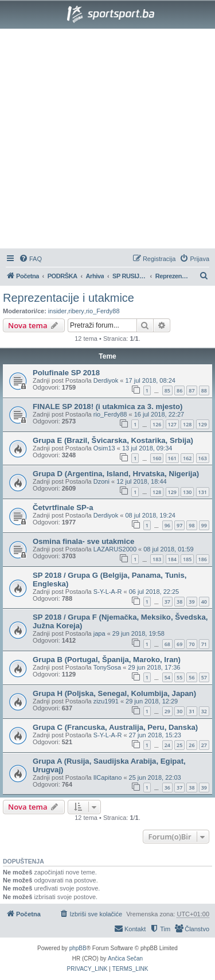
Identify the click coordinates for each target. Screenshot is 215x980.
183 (157, 559)
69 (179, 644)
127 (172, 424)
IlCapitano (108, 777)
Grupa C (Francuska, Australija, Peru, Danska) (115, 727)
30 (179, 711)
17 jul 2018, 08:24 (150, 380)
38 (179, 602)
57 (204, 677)
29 (167, 711)
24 (167, 745)
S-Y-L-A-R (108, 592)
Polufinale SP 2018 (66, 373)
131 (203, 492)
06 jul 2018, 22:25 (154, 592)
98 (191, 525)
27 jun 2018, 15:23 (155, 735)
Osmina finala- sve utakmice (83, 541)
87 (191, 390)
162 (187, 458)
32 (204, 711)
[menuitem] (30, 259)
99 (204, 525)
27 (204, 745)
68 (167, 644)
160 (157, 458)
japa (99, 633)
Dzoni (101, 481)
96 (167, 525)
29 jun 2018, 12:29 (152, 701)
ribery (76, 311)
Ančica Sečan (125, 958)
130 (187, 492)
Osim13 (104, 448)
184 (172, 559)
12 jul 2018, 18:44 (141, 481)
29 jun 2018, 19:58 (138, 633)
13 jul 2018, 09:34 (147, 448)
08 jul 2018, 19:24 (150, 515)
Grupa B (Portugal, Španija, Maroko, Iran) (107, 660)
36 (167, 787)
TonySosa (107, 667)
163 (203, 458)
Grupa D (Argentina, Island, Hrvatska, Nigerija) (116, 474)
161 (172, 458)
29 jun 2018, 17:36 (154, 667)
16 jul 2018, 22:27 (159, 414)
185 (187, 559)
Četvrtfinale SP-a (63, 507)
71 (204, 644)
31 (191, 711)
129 (203, 424)
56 (191, 677)
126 (157, 424)
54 (167, 677)
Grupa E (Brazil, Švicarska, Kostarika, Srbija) (113, 440)
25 (179, 745)
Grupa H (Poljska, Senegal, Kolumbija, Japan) (114, 693)
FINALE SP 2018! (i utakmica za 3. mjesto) (107, 407)
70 (191, 644)
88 (204, 390)
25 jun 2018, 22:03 (155, 777)
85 (167, 390)
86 (179, 390)
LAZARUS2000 (115, 549)
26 (191, 745)
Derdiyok (106, 380)
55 (179, 677)
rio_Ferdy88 (103, 311)
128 (187, 424)
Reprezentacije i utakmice (69, 298)
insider (57, 311)
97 (179, 525)
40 (204, 602)
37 (167, 602)
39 (191, 602)
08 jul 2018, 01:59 (168, 549)
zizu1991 (106, 701)
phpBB (78, 948)
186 (203, 559)
